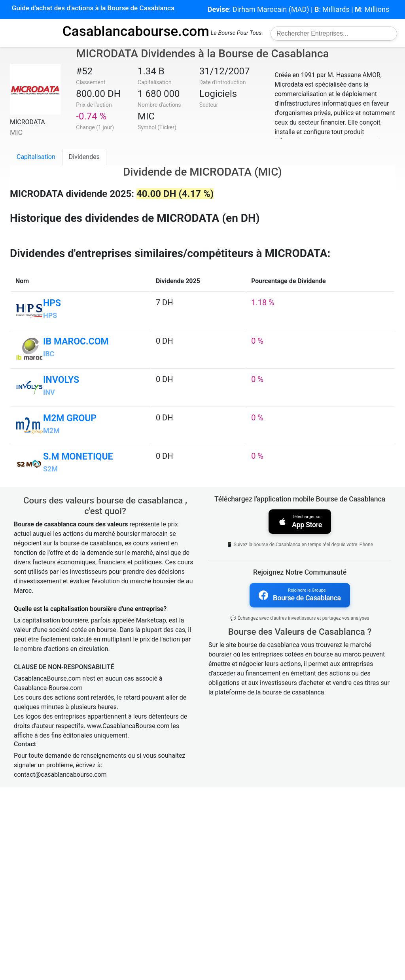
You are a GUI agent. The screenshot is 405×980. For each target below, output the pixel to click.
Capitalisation (36, 157)
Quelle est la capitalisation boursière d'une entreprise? (90, 801)
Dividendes (84, 157)
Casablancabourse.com (136, 31)
